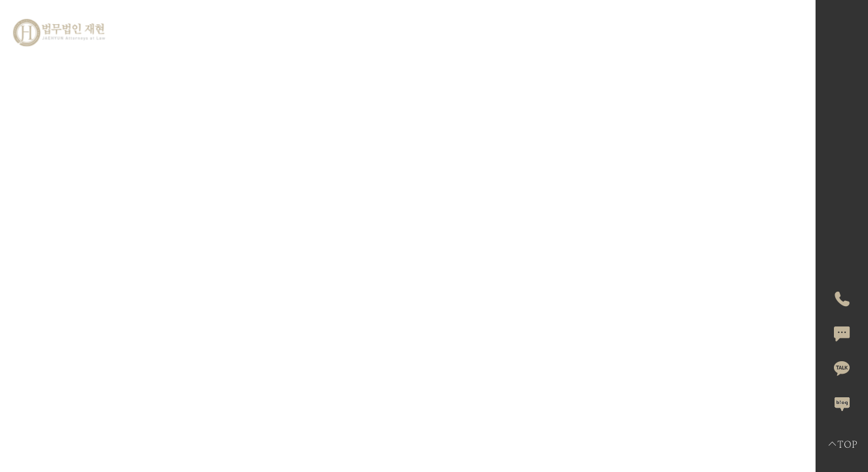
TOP (842, 444)
